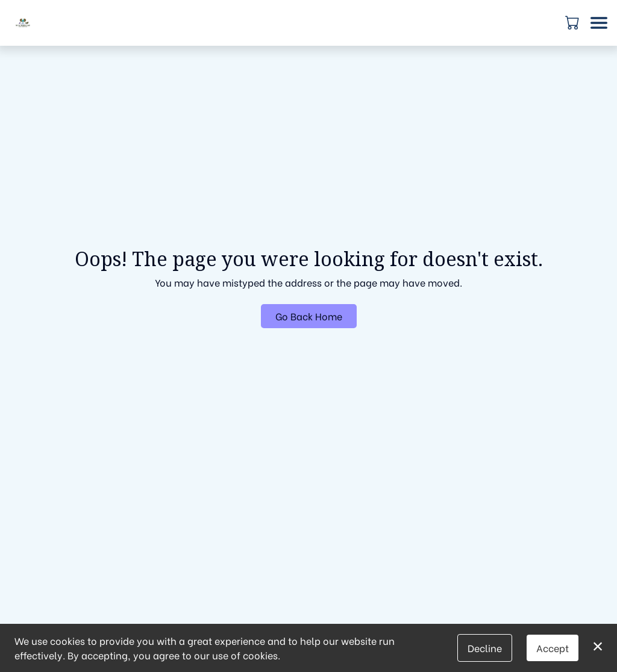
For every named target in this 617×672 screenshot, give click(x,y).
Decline (485, 648)
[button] (573, 22)
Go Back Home (309, 316)
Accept (553, 648)
